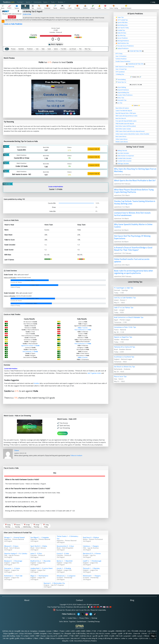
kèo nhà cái (25, 631)
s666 (68, 631)
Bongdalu (68, 633)
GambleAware (81, 621)
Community (38, 2)
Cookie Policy (72, 618)
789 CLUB (119, 636)
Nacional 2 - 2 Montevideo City (54, 583)
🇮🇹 (89, 607)
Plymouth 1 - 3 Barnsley (91, 568)
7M (129, 631)
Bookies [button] (61, 2)
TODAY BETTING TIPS (136, 51)
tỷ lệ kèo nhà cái (8, 631)
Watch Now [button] (62, 433)
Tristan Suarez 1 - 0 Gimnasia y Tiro (67, 537)
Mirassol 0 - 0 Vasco (11, 546)
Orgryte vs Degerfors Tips (123, 337)
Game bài (137, 633)
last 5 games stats (94, 373)
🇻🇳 (111, 607)
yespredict (127, 636)
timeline (36, 383)
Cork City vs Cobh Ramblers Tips (125, 298)
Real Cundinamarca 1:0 (83, 344)
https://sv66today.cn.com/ (60, 638)
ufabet (26, 636)
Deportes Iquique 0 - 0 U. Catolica (16, 553)
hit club (6, 638)
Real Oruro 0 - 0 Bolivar (91, 537)
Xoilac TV (19, 636)
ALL (7, 49)
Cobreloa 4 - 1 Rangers (91, 546)
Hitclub (145, 633)
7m (62, 633)
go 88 (95, 636)
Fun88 (112, 636)
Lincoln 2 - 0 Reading (64, 568)
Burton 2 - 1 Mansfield (65, 561)
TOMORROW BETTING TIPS (136, 64)
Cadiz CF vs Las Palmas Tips (124, 307)
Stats (43, 49)
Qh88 (83, 631)
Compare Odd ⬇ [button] (94, 165)
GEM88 (36, 633)
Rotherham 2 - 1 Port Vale (13, 576)
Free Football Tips (54, 607)
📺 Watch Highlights (56, 44)
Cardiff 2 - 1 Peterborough (92, 561)
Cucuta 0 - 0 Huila (63, 553)
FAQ (80, 49)
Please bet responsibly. (98, 610)
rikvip (154, 631)
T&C (63, 618)
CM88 (47, 638)
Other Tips (88, 49)
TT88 (71, 636)
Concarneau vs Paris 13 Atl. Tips (125, 327)
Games (56, 49)
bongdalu (42, 631)
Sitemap (94, 618)
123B (71, 641)
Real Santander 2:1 (30, 351)
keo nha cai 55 (52, 636)
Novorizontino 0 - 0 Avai (65, 546)
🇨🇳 (98, 607)
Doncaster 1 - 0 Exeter (12, 568)
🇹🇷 (95, 607)
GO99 (32, 636)
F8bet (36, 638)
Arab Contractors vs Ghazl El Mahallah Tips (129, 317)
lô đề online (128, 633)
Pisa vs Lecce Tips (120, 376)
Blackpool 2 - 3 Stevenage (13, 561)
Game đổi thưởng (9, 636)
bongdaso (34, 631)
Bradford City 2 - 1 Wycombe (40, 561)
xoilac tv (124, 638)
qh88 (78, 631)
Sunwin (43, 636)
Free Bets (64, 49)
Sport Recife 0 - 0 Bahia (39, 546)
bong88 (18, 631)
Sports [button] (28, 2)
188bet (56, 631)
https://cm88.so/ (26, 638)
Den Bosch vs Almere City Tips (124, 367)
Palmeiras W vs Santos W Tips (125, 347)
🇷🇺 (101, 607)
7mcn (50, 633)
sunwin (49, 631)
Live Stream (73, 49)
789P (38, 636)
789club (146, 636)
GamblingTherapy (94, 621)
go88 (121, 633)
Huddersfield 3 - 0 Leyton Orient (42, 568)
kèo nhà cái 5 (76, 638)
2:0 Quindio (83, 357)
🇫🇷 (92, 607)
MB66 (89, 631)
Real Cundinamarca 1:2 (83, 330)
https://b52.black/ (26, 633)
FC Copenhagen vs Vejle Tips (124, 288)
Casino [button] (46, 2)
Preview (13, 49)
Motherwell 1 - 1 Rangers (92, 576)
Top (153, 636)
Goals (49, 49)
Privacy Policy (84, 618)
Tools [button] (53, 2)
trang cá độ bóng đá (106, 638)
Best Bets (21, 49)
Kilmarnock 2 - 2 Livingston (66, 576)
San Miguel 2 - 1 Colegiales (40, 537)
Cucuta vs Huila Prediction (13, 24)
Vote (37, 49)
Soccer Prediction (67, 607)
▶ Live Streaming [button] (30, 427)
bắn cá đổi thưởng (79, 633)
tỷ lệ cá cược (144, 638)
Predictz (94, 641)
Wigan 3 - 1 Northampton (39, 576)
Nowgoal (57, 633)
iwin (149, 631)
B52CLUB (143, 631)
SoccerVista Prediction (82, 641)
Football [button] (20, 2)
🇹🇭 (107, 607)
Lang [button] (153, 2)
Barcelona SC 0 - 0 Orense (92, 553)
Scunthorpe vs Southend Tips (124, 357)
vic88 (60, 636)
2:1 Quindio (83, 328)
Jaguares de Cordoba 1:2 (30, 345)
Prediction (30, 49)
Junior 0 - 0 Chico (36, 553)
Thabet (62, 631)
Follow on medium (76, 455)
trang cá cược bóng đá (89, 638)
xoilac (131, 638)
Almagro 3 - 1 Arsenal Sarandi (14, 537)
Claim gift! (12, 17)
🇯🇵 (104, 607)
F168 (94, 631)
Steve (17, 450)
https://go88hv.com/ (11, 633)
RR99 (66, 636)
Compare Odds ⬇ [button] (94, 149)
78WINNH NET (121, 631)
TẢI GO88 (135, 631)
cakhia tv (117, 638)
